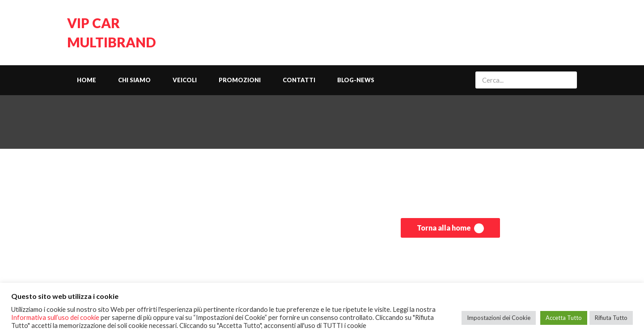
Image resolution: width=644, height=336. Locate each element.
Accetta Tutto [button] (564, 318)
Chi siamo (134, 80)
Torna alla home (450, 228)
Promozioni (240, 80)
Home (87, 80)
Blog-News (356, 80)
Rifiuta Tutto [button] (611, 318)
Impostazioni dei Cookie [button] (499, 318)
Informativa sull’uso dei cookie (55, 317)
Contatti (299, 80)
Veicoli (185, 80)
